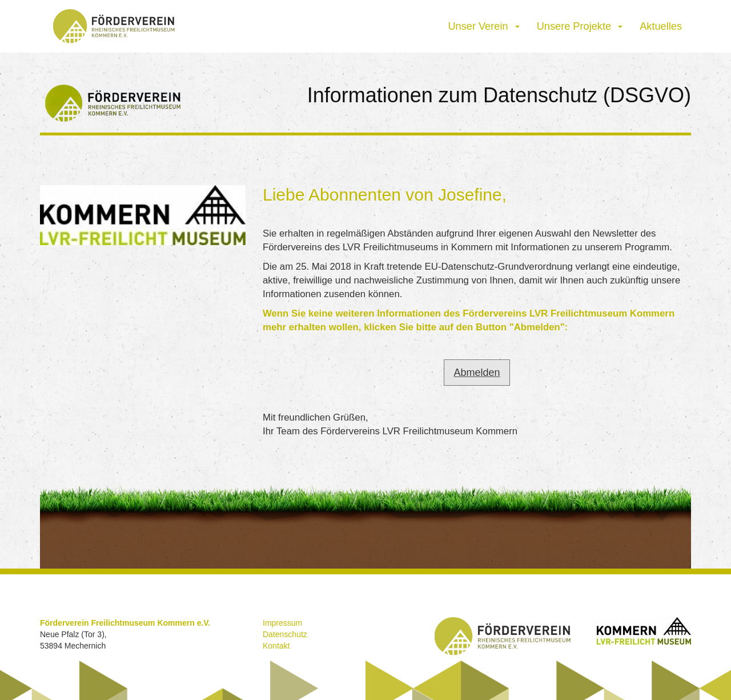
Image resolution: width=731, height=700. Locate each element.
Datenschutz (285, 634)
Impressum (282, 623)
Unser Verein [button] (483, 26)
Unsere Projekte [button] (580, 26)
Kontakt (276, 646)
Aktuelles (661, 26)
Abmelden (477, 373)
